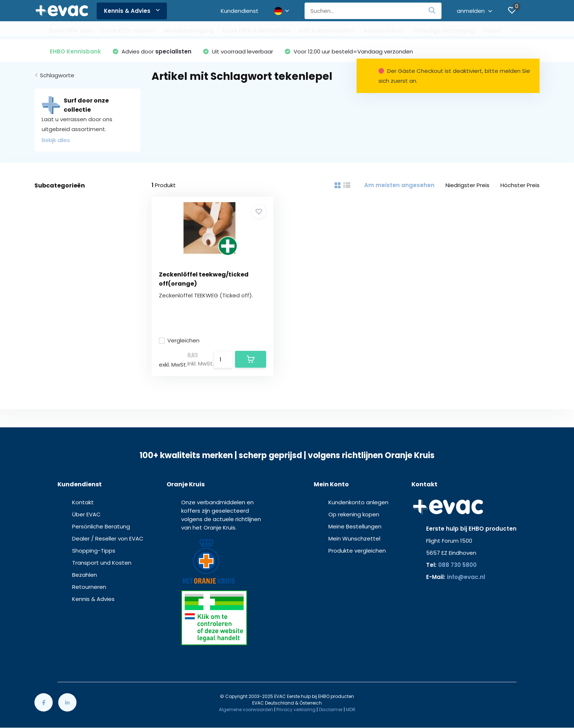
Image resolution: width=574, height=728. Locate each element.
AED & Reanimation (327, 31)
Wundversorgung (189, 31)
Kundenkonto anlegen (358, 502)
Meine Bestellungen (355, 526)
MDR (351, 710)
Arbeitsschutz (384, 31)
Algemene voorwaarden (246, 710)
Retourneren (89, 587)
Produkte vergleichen (357, 551)
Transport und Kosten (102, 563)
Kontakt (83, 502)
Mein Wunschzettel (354, 538)
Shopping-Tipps (94, 551)
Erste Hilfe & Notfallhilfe (257, 31)
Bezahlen (85, 575)
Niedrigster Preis (467, 185)
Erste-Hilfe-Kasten (128, 31)
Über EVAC (86, 514)
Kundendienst (240, 11)
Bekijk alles (56, 140)
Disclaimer (331, 710)
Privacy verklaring (296, 710)
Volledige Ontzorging (444, 31)
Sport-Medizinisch (537, 31)
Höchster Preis (520, 185)
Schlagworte (57, 75)
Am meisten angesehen (399, 185)
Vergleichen (179, 340)
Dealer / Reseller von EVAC (108, 538)
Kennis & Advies (132, 11)
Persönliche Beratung (101, 526)
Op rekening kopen (354, 514)
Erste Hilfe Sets (71, 31)
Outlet (493, 31)
